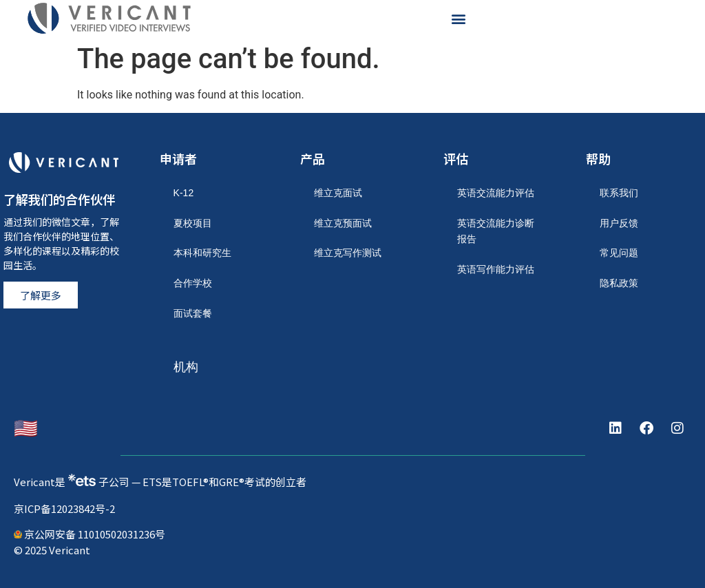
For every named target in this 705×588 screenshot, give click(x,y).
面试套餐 (193, 313)
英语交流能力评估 (496, 193)
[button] (458, 18)
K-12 (184, 193)
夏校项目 (193, 223)
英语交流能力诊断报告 (496, 231)
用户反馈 (619, 223)
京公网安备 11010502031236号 (90, 534)
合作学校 (193, 283)
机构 (186, 367)
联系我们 (619, 193)
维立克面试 (338, 193)
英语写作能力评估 (496, 269)
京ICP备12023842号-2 (64, 508)
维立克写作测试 (348, 253)
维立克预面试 (343, 223)
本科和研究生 (202, 253)
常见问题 (619, 253)
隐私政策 (619, 283)
